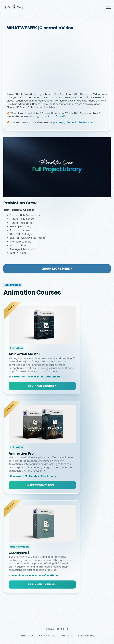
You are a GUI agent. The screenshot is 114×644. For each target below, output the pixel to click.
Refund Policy (86, 636)
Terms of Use (66, 636)
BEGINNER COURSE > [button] (42, 386)
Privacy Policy (46, 636)
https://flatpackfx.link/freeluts (75, 123)
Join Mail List (27, 636)
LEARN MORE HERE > (57, 268)
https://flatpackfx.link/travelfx (48, 116)
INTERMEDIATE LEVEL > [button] (42, 485)
